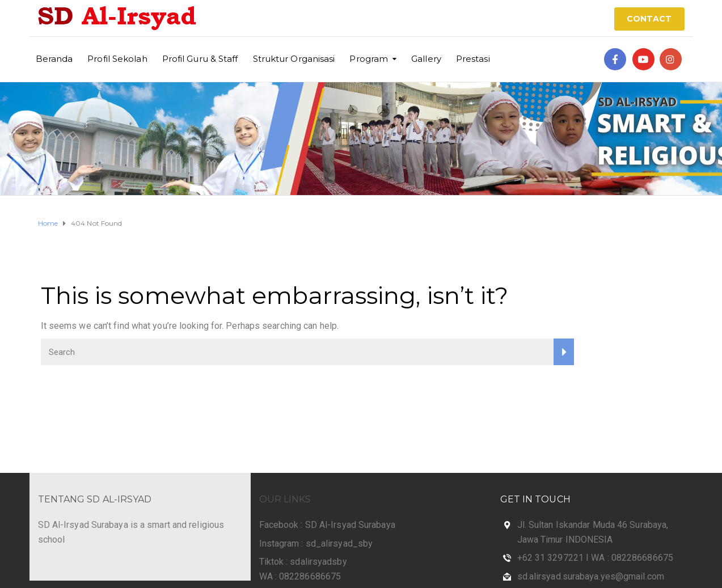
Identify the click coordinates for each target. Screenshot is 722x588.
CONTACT (649, 19)
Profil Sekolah (117, 59)
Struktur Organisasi (294, 59)
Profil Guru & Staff (200, 59)
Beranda (54, 59)
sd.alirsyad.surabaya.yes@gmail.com (591, 576)
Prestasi (473, 59)
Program (369, 59)
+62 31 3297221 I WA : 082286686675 (595, 558)
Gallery (426, 59)
